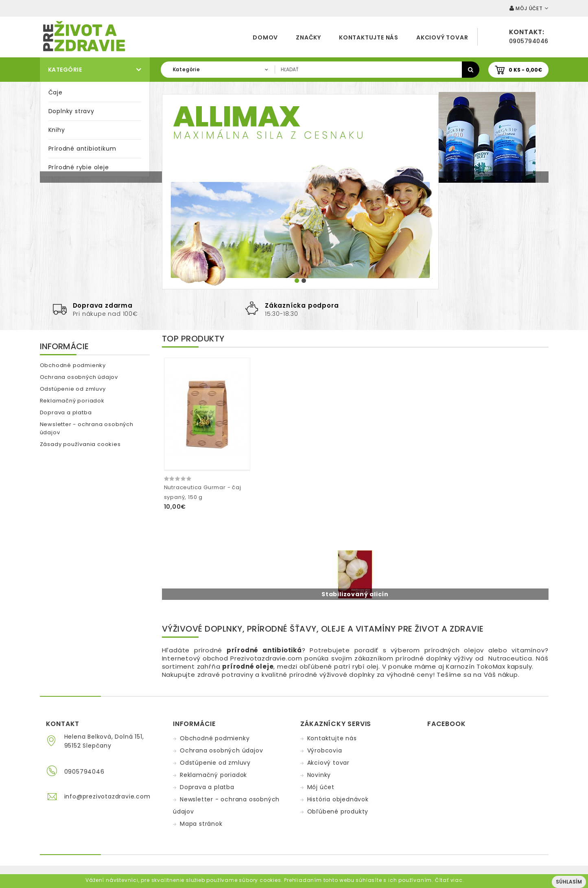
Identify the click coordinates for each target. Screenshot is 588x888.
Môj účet (321, 787)
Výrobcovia (325, 750)
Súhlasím (569, 882)
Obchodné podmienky (73, 365)
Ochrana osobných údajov (79, 377)
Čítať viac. (450, 880)
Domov (265, 37)
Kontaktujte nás (369, 37)
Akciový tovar (442, 37)
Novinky (319, 775)
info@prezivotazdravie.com (107, 796)
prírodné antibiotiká (264, 650)
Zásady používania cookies (80, 444)
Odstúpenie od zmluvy (73, 389)
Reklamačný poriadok (72, 401)
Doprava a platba (66, 412)
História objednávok (338, 799)
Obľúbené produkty (338, 811)
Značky (308, 37)
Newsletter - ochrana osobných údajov (87, 428)
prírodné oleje (248, 666)
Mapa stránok (201, 824)
